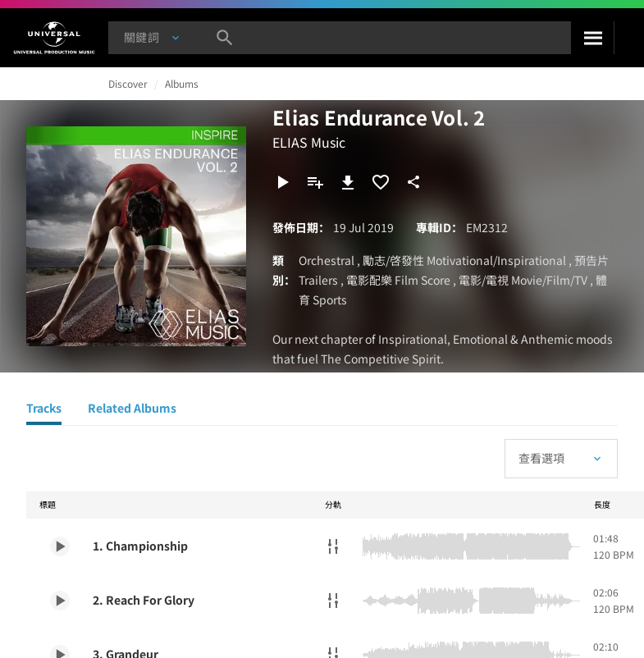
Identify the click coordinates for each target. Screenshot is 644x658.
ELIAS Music (309, 142)
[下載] (348, 182)
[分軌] (333, 546)
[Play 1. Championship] (60, 546)
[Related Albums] (132, 410)
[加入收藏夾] (381, 182)
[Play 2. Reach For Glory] (60, 601)
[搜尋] (592, 38)
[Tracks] (44, 410)
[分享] (413, 182)
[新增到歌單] (315, 182)
